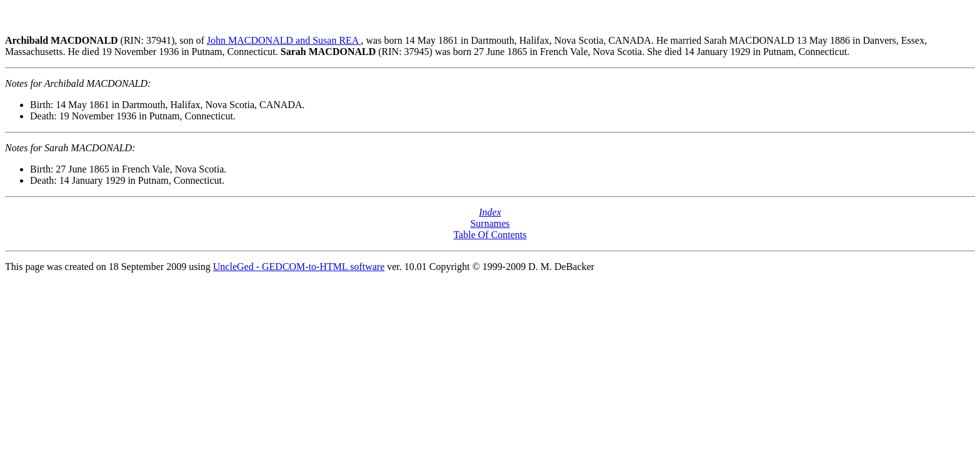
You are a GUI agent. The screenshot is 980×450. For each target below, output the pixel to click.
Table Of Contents (490, 235)
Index (490, 212)
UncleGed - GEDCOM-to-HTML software (299, 267)
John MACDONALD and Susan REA (284, 40)
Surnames (490, 223)
